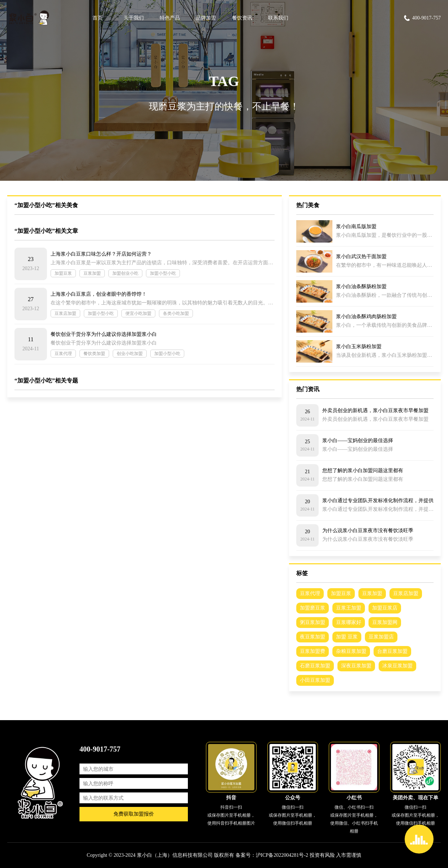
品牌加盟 (206, 18)
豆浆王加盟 (349, 608)
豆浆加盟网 (385, 622)
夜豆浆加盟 (313, 637)
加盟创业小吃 (125, 273)
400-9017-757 (422, 18)
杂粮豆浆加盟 (351, 651)
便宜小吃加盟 (138, 313)
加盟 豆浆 (347, 637)
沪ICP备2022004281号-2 (282, 855)
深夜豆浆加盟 (356, 666)
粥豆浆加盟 (313, 622)
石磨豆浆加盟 (315, 666)
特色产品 (170, 18)
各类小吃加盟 (176, 313)
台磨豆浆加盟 (392, 651)
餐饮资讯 (242, 18)
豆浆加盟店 (381, 637)
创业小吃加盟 (130, 354)
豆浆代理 (63, 354)
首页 (98, 18)
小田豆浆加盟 (315, 680)
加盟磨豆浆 (313, 608)
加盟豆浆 (63, 273)
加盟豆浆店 (385, 608)
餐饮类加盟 (94, 354)
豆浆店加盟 (65, 313)
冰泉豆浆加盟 (397, 666)
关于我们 (134, 18)
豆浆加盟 (92, 273)
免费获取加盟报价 (134, 814)
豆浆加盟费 (313, 651)
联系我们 (278, 18)
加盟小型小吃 (163, 273)
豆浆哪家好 (349, 622)
